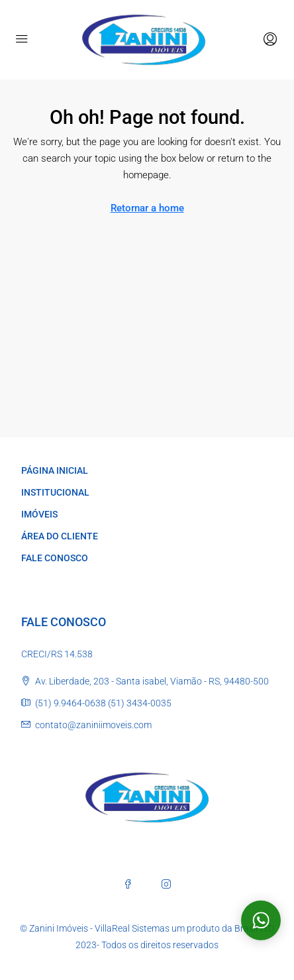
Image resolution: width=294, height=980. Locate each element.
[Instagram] (166, 884)
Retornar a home (147, 208)
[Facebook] (128, 884)
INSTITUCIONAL (55, 492)
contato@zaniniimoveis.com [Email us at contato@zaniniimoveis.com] (93, 725)
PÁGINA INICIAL (55, 470)
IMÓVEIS (39, 514)
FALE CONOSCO (55, 558)
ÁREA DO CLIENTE (60, 536)
